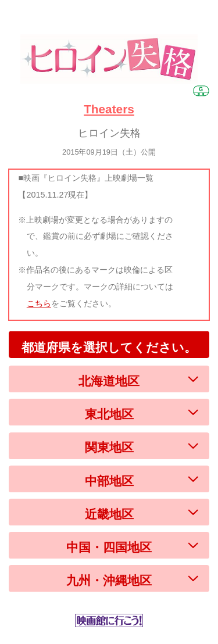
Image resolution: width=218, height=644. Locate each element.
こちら (39, 303)
